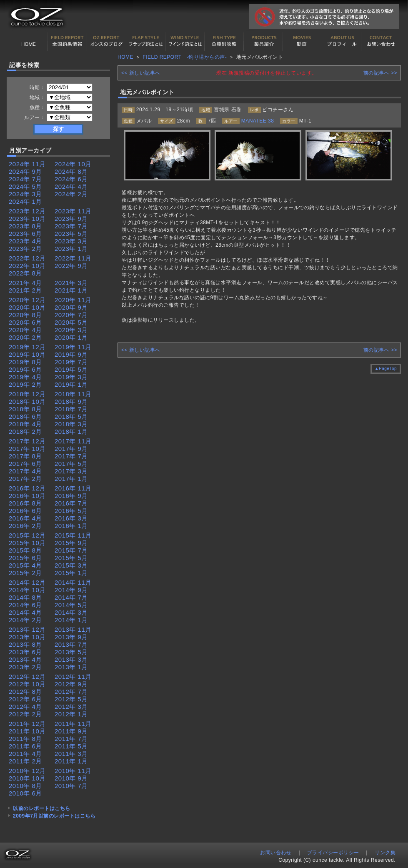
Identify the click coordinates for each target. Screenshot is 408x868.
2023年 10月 (27, 219)
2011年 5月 (71, 746)
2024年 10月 (73, 164)
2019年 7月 (71, 362)
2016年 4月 (25, 518)
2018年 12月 (27, 394)
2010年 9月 (71, 778)
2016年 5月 (71, 511)
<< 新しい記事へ (141, 73)
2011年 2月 (25, 761)
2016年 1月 (71, 526)
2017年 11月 (73, 441)
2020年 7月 (71, 315)
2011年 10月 (27, 731)
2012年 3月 (71, 707)
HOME (28, 41)
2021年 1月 (71, 290)
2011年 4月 (25, 754)
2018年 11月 (73, 394)
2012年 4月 (25, 707)
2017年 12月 (27, 441)
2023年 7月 (71, 226)
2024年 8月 (71, 171)
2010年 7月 (71, 786)
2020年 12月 (27, 300)
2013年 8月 (25, 644)
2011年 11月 (73, 724)
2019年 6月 (25, 369)
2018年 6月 (25, 416)
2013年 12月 (27, 629)
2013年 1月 (71, 667)
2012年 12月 (27, 677)
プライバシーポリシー (333, 853)
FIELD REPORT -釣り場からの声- (185, 57)
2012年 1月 (71, 714)
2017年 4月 (25, 471)
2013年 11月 (73, 629)
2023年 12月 (27, 211)
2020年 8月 (25, 315)
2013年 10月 (27, 637)
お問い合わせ (381, 41)
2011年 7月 (71, 739)
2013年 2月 (25, 667)
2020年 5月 (71, 322)
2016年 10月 (27, 496)
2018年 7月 (71, 409)
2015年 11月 (73, 535)
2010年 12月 (27, 771)
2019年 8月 (25, 362)
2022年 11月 (73, 258)
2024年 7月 (25, 179)
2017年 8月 (25, 456)
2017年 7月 (71, 456)
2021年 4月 (25, 283)
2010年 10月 (27, 778)
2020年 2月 (25, 337)
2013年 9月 (71, 637)
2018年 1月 (71, 431)
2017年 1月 (71, 479)
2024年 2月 (71, 194)
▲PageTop (386, 369)
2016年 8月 (25, 503)
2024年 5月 (25, 186)
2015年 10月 (27, 543)
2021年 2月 (25, 290)
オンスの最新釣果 (107, 41)
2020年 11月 (73, 300)
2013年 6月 (25, 652)
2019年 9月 (71, 354)
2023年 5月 (71, 234)
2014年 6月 (25, 605)
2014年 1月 (71, 620)
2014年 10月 (27, 590)
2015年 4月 (25, 565)
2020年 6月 (25, 322)
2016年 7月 (71, 503)
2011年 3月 (71, 754)
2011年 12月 (27, 724)
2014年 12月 (27, 582)
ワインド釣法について (185, 41)
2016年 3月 (71, 518)
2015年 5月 (71, 558)
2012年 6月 (25, 699)
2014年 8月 (25, 597)
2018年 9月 (71, 401)
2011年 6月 (25, 746)
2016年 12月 (27, 488)
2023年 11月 (73, 211)
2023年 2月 (25, 249)
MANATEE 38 (258, 121)
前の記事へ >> (380, 73)
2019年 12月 (27, 347)
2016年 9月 (71, 496)
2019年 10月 (27, 354)
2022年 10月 (27, 266)
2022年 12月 (27, 258)
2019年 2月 (25, 384)
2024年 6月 (71, 179)
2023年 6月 (25, 234)
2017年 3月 (71, 471)
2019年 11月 (73, 347)
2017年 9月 (71, 449)
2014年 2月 (25, 620)
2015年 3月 (71, 565)
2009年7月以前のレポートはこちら (54, 816)
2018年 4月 (25, 424)
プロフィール (342, 41)
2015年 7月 (71, 550)
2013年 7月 (71, 644)
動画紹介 (303, 41)
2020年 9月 (71, 307)
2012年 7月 (71, 692)
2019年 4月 (25, 377)
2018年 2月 (25, 431)
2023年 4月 (25, 241)
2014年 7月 (71, 597)
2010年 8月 (25, 786)
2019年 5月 (71, 369)
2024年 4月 (71, 186)
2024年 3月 (25, 194)
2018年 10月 (27, 401)
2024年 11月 (27, 164)
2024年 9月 (25, 171)
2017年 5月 (71, 464)
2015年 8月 (25, 550)
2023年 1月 (71, 249)
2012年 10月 (27, 684)
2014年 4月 (25, 612)
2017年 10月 (27, 449)
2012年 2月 (25, 714)
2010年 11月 (73, 771)
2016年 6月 (25, 511)
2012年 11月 (73, 677)
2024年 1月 (25, 201)
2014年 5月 (71, 605)
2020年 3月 (71, 330)
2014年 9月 (71, 590)
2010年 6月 (25, 793)
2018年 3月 (71, 424)
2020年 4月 (25, 330)
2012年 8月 (25, 692)
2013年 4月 (25, 659)
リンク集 (385, 853)
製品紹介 (263, 41)
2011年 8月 (25, 739)
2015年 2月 (25, 573)
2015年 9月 (71, 543)
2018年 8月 (25, 409)
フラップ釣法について (146, 41)
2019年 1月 (71, 384)
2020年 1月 (71, 337)
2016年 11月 (73, 488)
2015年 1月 (71, 573)
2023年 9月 (71, 219)
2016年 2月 (25, 526)
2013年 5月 (71, 652)
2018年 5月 (71, 416)
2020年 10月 (27, 307)
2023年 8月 (25, 226)
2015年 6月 (25, 558)
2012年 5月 (71, 699)
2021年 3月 (71, 283)
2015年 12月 (27, 535)
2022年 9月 (71, 266)
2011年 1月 (71, 761)
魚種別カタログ (224, 41)
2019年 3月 (71, 377)
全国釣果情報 (68, 41)
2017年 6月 (25, 464)
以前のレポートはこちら (42, 808)
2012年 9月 (71, 684)
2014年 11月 (73, 582)
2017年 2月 (25, 479)
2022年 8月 (25, 273)
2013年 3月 (71, 659)
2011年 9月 (71, 731)
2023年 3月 (71, 241)
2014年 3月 (71, 612)
